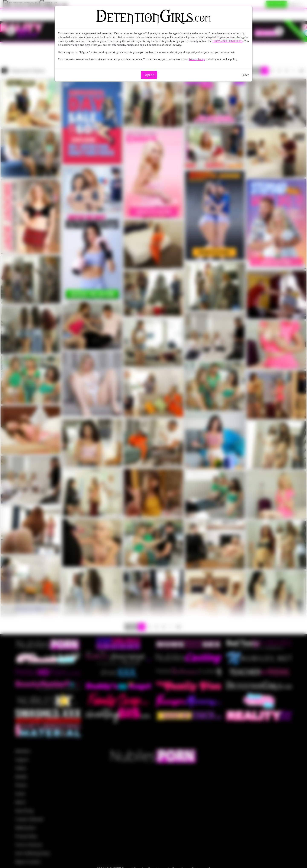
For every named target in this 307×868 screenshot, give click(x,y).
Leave (245, 75)
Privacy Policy (197, 59)
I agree (149, 75)
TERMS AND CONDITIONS (228, 41)
